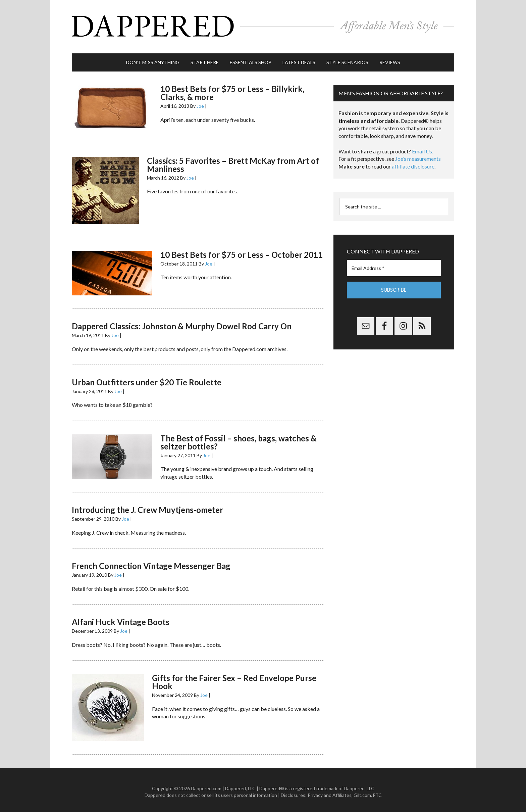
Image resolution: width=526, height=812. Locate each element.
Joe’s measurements (418, 156)
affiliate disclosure (413, 163)
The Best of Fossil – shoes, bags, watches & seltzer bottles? (238, 439)
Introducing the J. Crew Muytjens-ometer (147, 507)
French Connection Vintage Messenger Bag (151, 563)
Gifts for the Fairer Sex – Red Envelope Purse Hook (234, 679)
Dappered (263, 25)
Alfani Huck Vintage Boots (121, 619)
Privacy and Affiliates (330, 792)
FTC (377, 792)
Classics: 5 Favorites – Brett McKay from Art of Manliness (233, 161)
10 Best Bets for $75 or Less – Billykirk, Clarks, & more (232, 90)
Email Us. (423, 148)
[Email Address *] (394, 265)
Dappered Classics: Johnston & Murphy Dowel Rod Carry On (182, 323)
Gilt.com (362, 792)
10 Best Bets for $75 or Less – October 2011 (242, 251)
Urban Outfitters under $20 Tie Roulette (147, 379)
